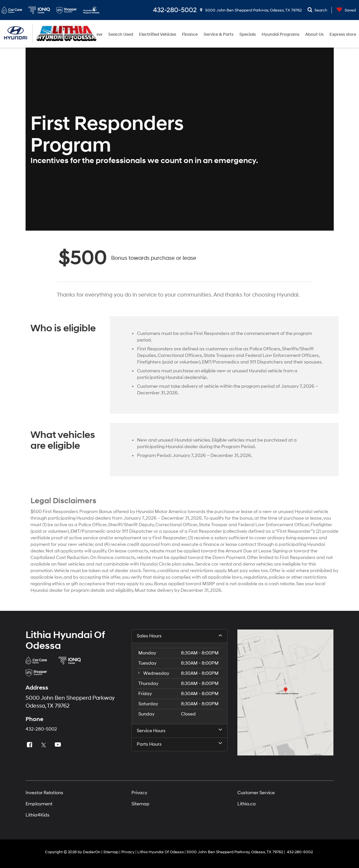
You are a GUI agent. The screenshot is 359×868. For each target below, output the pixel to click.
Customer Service (256, 793)
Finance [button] (190, 34)
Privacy (139, 793)
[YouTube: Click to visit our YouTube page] (59, 745)
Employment (39, 804)
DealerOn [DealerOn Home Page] (92, 852)
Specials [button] (248, 34)
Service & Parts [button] (219, 34)
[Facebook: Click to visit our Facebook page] (30, 745)
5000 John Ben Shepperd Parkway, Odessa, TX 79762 (251, 10)
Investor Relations (44, 793)
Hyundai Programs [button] (280, 34)
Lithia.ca (247, 804)
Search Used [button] (121, 34)
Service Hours (179, 731)
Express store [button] (343, 34)
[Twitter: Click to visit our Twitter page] (45, 745)
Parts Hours (179, 744)
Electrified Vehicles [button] (158, 34)
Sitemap (140, 804)
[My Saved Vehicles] (345, 10)
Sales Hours (179, 636)
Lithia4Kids (38, 815)
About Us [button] (314, 34)
